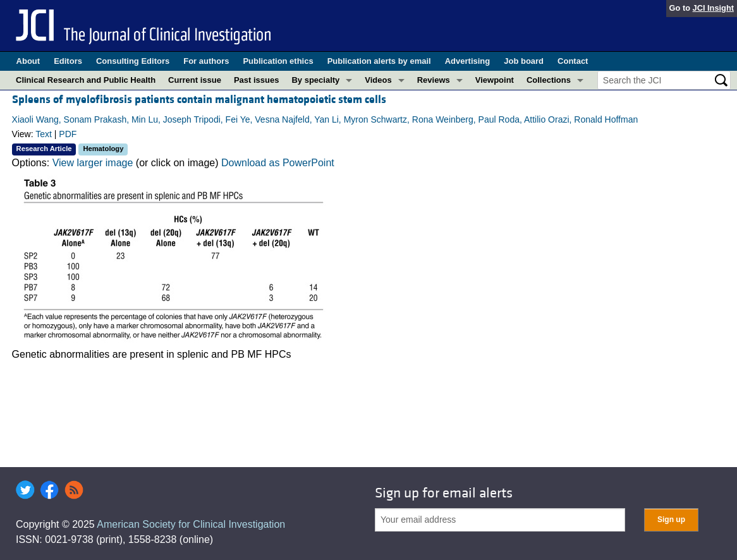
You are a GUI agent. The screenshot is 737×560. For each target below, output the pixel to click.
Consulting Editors (133, 61)
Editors (68, 61)
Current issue (195, 80)
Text (44, 134)
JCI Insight (713, 8)
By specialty (315, 80)
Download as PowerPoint (278, 163)
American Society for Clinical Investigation (191, 524)
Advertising (468, 61)
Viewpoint (495, 80)
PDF (68, 134)
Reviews (434, 80)
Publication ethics (278, 61)
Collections (549, 80)
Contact (573, 61)
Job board (524, 61)
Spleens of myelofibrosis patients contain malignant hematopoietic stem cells (199, 100)
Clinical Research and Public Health (86, 80)
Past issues (257, 80)
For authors (206, 61)
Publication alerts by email (379, 61)
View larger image (93, 163)
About (28, 61)
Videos (378, 80)
